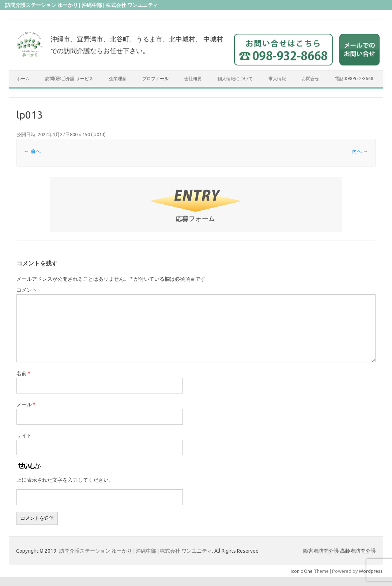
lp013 (98, 134)
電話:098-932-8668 (354, 79)
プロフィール (155, 79)
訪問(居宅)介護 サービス (69, 79)
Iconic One (302, 571)
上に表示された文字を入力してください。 (65, 480)
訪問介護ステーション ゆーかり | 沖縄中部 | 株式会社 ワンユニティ (136, 551)
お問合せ (310, 79)
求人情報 (277, 79)
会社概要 (193, 79)
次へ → (360, 151)
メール (26, 404)
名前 (23, 373)
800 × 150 (80, 134)
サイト (24, 436)
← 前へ (32, 151)
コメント (27, 290)
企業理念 (118, 79)
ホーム (23, 79)
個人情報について (235, 79)
